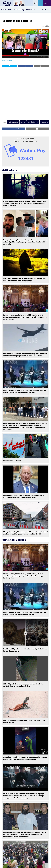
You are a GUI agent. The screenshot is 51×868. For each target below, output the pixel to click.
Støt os (47, 3)
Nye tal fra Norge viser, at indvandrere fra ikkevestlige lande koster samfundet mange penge (25, 280)
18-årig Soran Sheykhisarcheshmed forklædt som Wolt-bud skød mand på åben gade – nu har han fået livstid (25, 533)
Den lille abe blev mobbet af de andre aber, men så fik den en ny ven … (24, 722)
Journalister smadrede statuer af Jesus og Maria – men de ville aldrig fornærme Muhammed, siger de (25, 758)
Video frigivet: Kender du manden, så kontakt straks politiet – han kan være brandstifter (23, 685)
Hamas (23, 122)
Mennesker (31, 10)
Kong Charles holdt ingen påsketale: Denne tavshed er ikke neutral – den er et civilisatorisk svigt (24, 496)
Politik (4, 10)
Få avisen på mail (41, 3)
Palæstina (44, 122)
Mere (45, 10)
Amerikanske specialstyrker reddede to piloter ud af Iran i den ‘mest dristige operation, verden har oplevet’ (25, 355)
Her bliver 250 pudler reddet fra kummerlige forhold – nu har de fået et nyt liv (25, 650)
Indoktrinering (33, 122)
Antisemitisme (13, 122)
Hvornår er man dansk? (12, 461)
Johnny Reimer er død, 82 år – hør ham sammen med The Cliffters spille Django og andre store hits (25, 391)
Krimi (10, 10)
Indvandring (19, 10)
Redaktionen (7, 61)
